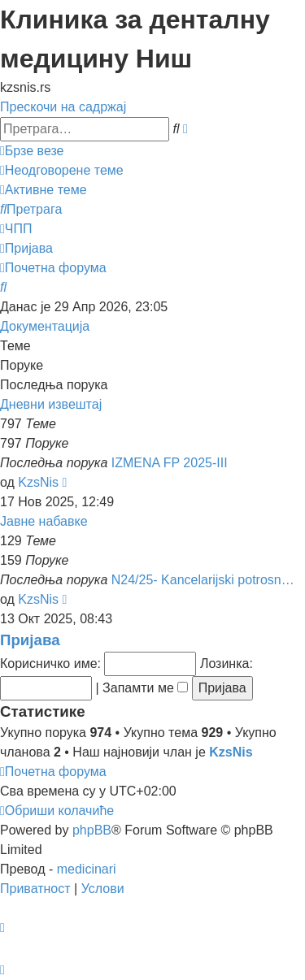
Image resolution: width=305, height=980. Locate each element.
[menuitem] (62, 170)
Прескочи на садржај (63, 107)
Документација (45, 326)
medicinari (87, 869)
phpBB (92, 830)
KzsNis (38, 482)
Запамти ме (145, 688)
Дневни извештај (51, 404)
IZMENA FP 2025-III (170, 463)
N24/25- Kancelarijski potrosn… (203, 580)
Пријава (30, 640)
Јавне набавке (44, 521)
